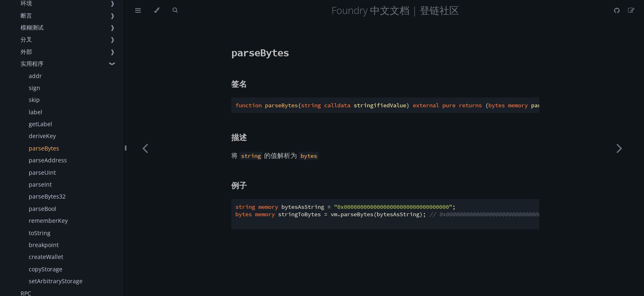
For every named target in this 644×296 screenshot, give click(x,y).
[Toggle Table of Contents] (138, 10)
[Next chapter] (619, 148)
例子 (239, 185)
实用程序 (32, 64)
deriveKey (42, 136)
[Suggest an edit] (631, 10)
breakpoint (44, 245)
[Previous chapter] (145, 148)
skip (34, 100)
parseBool (43, 209)
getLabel (40, 124)
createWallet (46, 257)
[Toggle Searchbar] (175, 10)
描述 (239, 137)
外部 (26, 52)
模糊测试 (32, 27)
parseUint (42, 172)
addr (35, 76)
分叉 (26, 39)
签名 (239, 84)
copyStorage (46, 269)
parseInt (40, 184)
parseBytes (44, 148)
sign (34, 88)
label (36, 112)
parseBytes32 (47, 196)
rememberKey (48, 221)
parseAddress (48, 160)
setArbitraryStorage (56, 281)
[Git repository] (618, 10)
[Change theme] (157, 10)
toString (40, 233)
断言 (26, 15)
